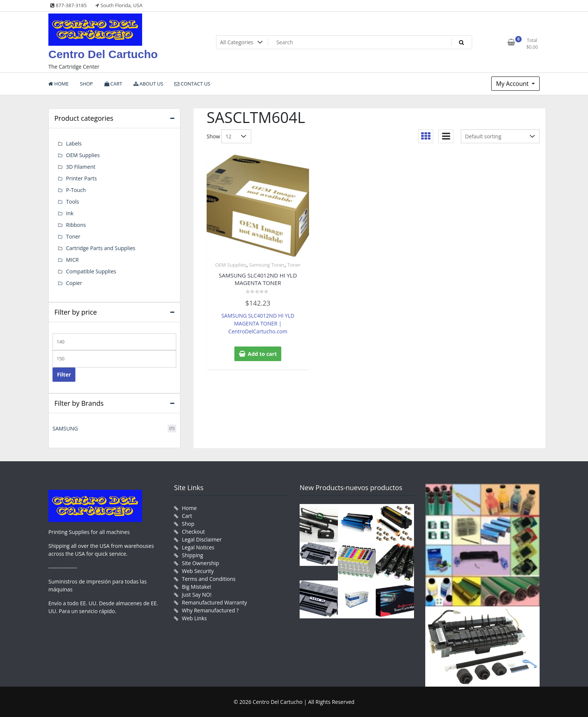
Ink (70, 213)
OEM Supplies (230, 265)
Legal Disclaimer (202, 539)
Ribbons (76, 225)
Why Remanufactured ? (210, 610)
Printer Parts (81, 178)
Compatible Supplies (91, 271)
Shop (188, 524)
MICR (72, 260)
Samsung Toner (267, 265)
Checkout (193, 532)
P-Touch (76, 190)
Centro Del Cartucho (103, 54)
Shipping (193, 555)
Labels (74, 143)
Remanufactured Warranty (214, 602)
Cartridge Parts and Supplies (101, 248)
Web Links (194, 618)
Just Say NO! (197, 595)
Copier (74, 283)
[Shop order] (500, 136)
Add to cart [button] (262, 354)
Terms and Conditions (209, 579)
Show (213, 136)
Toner (294, 265)
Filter (64, 374)
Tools (73, 202)
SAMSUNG (65, 428)
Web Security (198, 571)
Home (189, 508)
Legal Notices (198, 547)
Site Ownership (200, 563)
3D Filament (81, 167)
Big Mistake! (196, 587)
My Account (513, 84)
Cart (187, 516)
